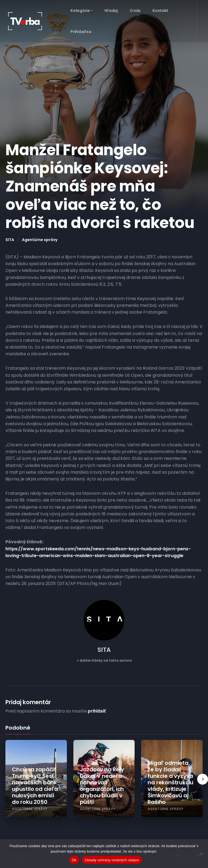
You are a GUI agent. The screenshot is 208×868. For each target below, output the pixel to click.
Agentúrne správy (40, 240)
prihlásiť (97, 711)
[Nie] (201, 854)
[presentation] (203, 779)
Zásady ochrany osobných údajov (112, 860)
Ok (74, 860)
